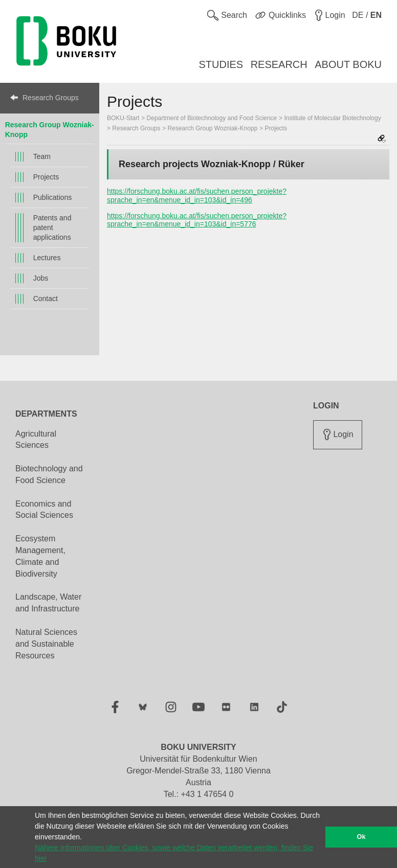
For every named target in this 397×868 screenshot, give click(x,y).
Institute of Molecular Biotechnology (332, 118)
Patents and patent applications (52, 227)
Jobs (41, 278)
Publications (53, 197)
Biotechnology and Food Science (49, 474)
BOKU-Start (123, 118)
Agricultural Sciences (36, 440)
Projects (46, 177)
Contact (46, 299)
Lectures (47, 258)
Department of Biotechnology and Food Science (212, 118)
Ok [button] (361, 837)
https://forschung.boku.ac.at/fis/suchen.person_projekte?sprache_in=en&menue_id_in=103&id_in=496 (197, 196)
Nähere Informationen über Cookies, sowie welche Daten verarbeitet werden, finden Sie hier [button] (174, 853)
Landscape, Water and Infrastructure (48, 603)
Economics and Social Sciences (44, 510)
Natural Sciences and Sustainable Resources (46, 644)
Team (42, 156)
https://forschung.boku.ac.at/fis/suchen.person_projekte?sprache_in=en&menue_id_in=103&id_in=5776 (197, 220)
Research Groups (51, 98)
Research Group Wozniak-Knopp (213, 128)
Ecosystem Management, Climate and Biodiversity (40, 556)
